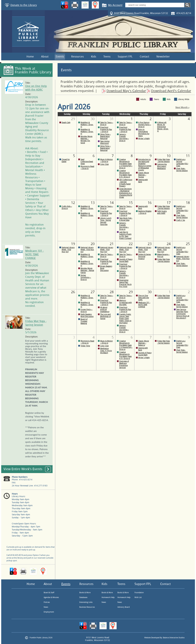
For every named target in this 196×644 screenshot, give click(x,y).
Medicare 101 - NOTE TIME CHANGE (35, 254)
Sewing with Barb (143, 181)
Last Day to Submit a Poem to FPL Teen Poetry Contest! (125, 235)
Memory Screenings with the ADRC (126, 303)
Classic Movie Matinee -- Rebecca (144, 343)
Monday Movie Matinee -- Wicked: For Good (86, 140)
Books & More (85, 593)
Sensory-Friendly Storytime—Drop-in (124, 138)
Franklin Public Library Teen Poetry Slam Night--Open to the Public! (125, 319)
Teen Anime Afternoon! (105, 142)
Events (60, 57)
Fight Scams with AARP (162, 212)
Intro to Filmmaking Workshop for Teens (144, 133)
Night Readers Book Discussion (87, 315)
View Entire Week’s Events (23, 469)
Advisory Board (124, 607)
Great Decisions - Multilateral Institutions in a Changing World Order (126, 193)
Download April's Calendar (171, 91)
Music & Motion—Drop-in (106, 161)
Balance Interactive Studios (174, 638)
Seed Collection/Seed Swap (87, 162)
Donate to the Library (24, 5)
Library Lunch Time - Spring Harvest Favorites (106, 221)
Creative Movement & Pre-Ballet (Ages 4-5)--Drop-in (125, 174)
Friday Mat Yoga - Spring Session (163, 161)
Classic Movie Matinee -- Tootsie (144, 175)
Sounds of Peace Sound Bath (126, 260)
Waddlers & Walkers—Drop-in (87, 125)
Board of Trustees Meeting (84, 321)
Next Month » (182, 107)
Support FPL (125, 57)
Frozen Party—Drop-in (87, 311)
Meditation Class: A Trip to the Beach (106, 351)
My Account (115, 5)
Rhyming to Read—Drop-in (87, 167)
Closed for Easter (66, 161)
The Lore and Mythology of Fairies (105, 316)
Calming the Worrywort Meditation (162, 166)
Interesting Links (86, 602)
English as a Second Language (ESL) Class (182, 163)
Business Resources (87, 607)
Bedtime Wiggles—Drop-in (145, 212)
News (46, 607)
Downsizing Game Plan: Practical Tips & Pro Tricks (125, 283)
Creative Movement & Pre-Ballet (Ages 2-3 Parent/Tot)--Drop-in (126, 164)
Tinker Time (85, 346)
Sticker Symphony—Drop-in (86, 277)
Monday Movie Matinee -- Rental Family (87, 270)
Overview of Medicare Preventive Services (124, 364)
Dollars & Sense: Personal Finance (145, 257)
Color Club (104, 164)
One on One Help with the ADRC (144, 298)
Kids (94, 57)
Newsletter (163, 57)
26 (73, 292)
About (45, 57)
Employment (49, 612)
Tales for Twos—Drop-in (107, 124)
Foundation (139, 593)
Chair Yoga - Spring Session (182, 170)
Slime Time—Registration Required (105, 136)
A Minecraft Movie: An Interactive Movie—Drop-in (163, 127)
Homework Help (108, 597)
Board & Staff (49, 593)
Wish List (138, 597)
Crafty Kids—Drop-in (67, 207)
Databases (83, 597)
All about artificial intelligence (105, 310)
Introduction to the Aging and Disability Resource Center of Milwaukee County (145, 165)
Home (30, 57)
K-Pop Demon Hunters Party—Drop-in (145, 125)
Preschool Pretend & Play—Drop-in (106, 129)
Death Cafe (66, 123)
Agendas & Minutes (51, 597)
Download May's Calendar (126, 91)
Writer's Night (144, 139)
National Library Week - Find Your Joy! (68, 250)
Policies (47, 602)
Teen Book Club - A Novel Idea (126, 219)
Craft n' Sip (181, 220)
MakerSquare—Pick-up (163, 256)
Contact (144, 57)
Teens (107, 57)
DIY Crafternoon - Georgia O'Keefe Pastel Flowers (126, 183)
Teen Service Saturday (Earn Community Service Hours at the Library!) (183, 314)
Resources (77, 57)
